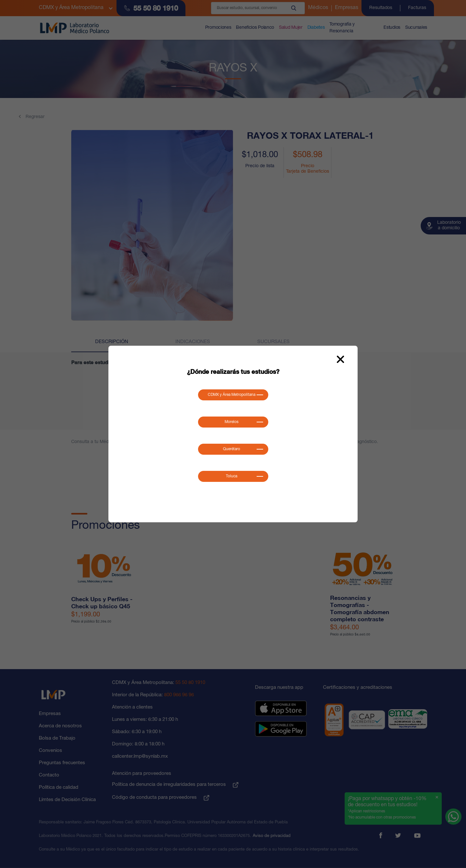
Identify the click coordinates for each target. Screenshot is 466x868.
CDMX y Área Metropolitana (232, 395)
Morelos (232, 422)
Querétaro (232, 449)
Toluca (232, 476)
